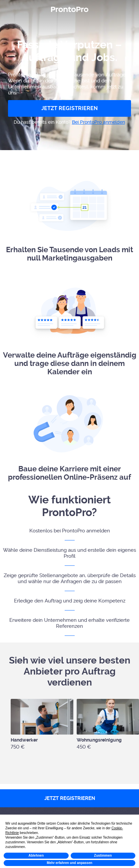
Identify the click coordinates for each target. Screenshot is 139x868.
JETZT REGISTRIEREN (69, 108)
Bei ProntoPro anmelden (98, 122)
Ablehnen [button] (36, 855)
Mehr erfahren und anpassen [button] (69, 863)
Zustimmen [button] (103, 855)
